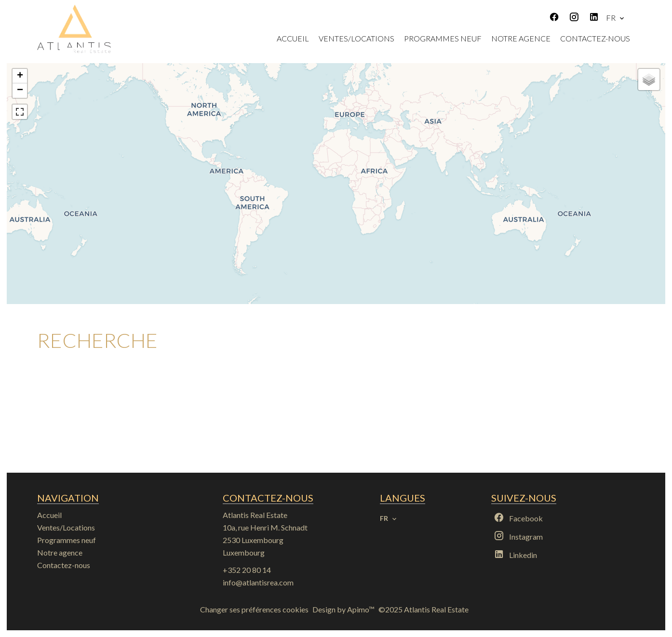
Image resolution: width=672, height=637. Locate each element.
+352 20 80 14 (247, 570)
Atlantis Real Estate (255, 515)
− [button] (20, 91)
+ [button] (20, 76)
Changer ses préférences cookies (254, 609)
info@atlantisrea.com (258, 582)
